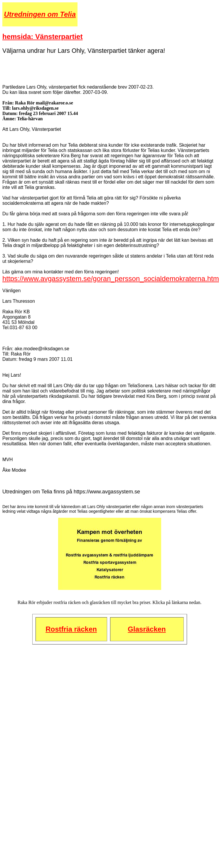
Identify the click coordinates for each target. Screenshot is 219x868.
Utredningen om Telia (40, 14)
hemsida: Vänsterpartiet (42, 37)
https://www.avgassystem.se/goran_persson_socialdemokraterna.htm (111, 279)
